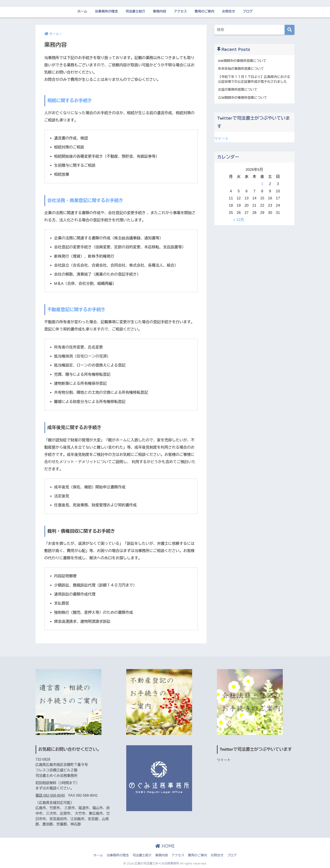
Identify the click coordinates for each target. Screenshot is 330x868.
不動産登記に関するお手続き (77, 309)
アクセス (180, 11)
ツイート (222, 139)
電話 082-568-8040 (50, 795)
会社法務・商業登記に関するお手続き (86, 200)
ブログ (248, 11)
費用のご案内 (204, 11)
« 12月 (239, 220)
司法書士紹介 (135, 11)
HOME (165, 846)
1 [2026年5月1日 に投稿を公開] (262, 184)
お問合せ (229, 11)
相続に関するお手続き (70, 100)
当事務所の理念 (106, 11)
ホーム (82, 11)
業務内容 (160, 11)
